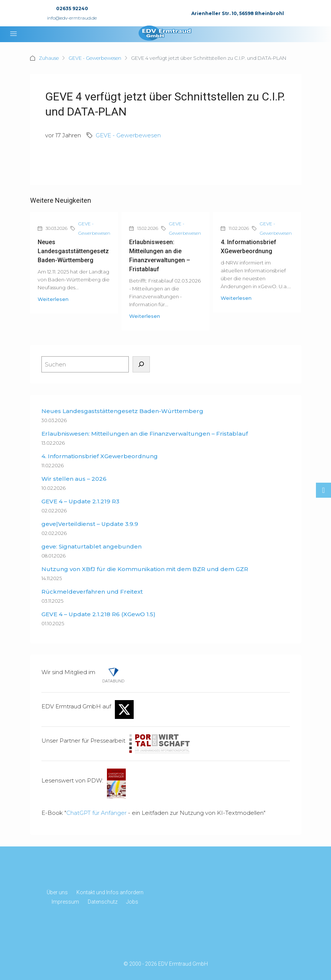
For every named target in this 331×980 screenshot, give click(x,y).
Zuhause (49, 58)
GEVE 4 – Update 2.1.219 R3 (80, 501)
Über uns (57, 892)
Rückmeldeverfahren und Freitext (92, 592)
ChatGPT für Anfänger (96, 813)
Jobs (132, 902)
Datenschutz (103, 902)
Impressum (65, 902)
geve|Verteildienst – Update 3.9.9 (90, 524)
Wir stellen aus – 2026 (74, 479)
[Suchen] (141, 364)
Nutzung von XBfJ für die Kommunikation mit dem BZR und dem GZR (145, 569)
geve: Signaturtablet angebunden (92, 546)
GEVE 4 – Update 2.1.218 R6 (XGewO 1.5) (98, 614)
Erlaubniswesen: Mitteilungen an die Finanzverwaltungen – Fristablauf (145, 434)
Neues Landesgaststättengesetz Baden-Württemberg (73, 251)
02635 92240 (72, 8)
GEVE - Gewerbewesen (98, 58)
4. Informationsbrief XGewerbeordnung (100, 456)
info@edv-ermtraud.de (72, 18)
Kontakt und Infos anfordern (110, 892)
